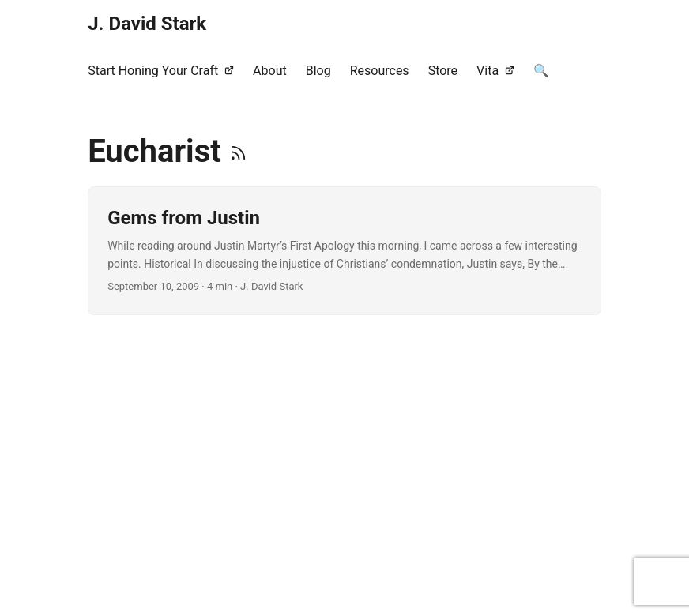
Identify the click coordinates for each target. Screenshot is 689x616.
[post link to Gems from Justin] (344, 251)
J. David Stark (147, 24)
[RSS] (238, 151)
